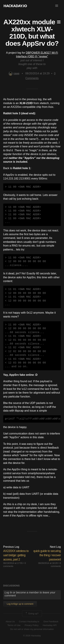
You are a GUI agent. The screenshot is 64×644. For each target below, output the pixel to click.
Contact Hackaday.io (29, 622)
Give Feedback (51, 622)
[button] (57, 6)
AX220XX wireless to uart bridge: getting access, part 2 (16, 555)
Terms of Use (14, 625)
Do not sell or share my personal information (32, 629)
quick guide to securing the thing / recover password (47, 555)
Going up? (32, 614)
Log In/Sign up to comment (20, 604)
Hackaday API (50, 625)
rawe (14, 73)
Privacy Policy (32, 625)
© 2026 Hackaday (32, 636)
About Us (10, 622)
